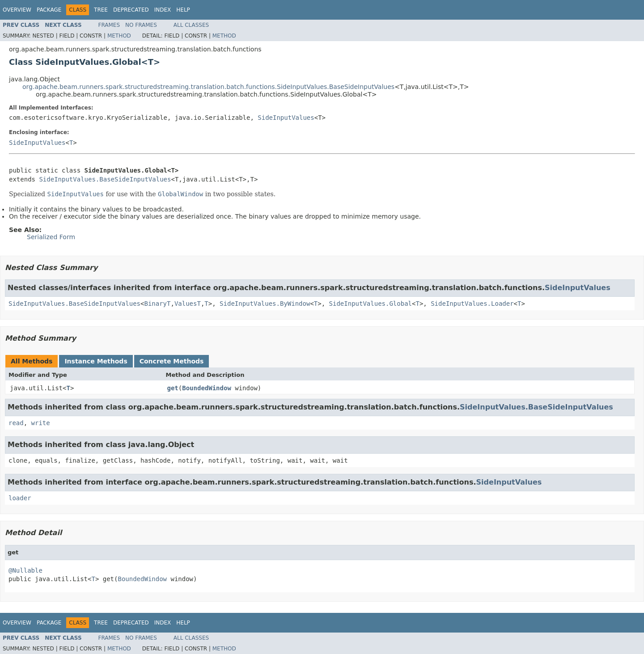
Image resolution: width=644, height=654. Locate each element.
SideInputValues (286, 118)
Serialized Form (51, 237)
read (16, 423)
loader (20, 498)
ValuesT (188, 304)
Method (119, 36)
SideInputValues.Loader (472, 304)
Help (183, 10)
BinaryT (157, 304)
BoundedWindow (207, 388)
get (173, 388)
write (41, 423)
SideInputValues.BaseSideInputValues (105, 179)
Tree (101, 10)
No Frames (141, 25)
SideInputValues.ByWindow (265, 304)
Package (49, 10)
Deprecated (131, 10)
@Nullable (25, 570)
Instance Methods (96, 361)
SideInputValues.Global (371, 304)
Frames (109, 25)
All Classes (191, 25)
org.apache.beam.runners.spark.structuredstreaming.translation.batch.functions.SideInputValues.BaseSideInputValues (208, 87)
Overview (17, 10)
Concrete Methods (172, 361)
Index (163, 10)
